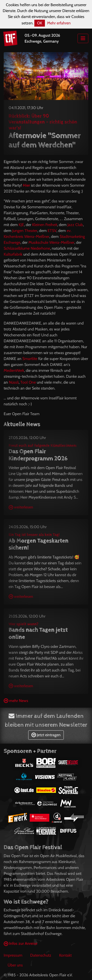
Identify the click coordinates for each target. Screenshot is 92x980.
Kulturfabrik (13, 254)
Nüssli (14, 382)
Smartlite (30, 359)
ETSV (52, 231)
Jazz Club (75, 225)
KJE (21, 225)
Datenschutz (41, 955)
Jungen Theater (25, 231)
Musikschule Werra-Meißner (51, 242)
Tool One (28, 382)
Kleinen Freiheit (45, 225)
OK (40, 23)
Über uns (15, 965)
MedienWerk (14, 370)
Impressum (13, 955)
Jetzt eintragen (46, 735)
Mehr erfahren (59, 23)
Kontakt (65, 955)
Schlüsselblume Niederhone (27, 248)
